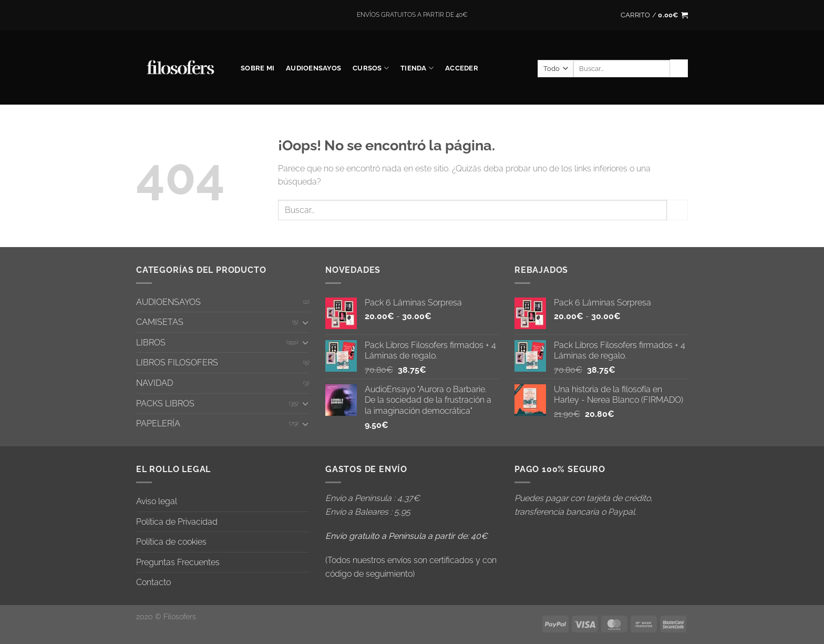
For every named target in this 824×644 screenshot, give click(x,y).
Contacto (153, 582)
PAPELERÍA (158, 423)
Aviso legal (157, 501)
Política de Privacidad (177, 522)
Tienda (417, 68)
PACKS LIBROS (165, 403)
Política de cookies (171, 542)
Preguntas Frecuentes (178, 562)
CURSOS (371, 68)
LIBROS (151, 343)
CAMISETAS (160, 322)
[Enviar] (679, 68)
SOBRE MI (257, 68)
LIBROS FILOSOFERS (177, 362)
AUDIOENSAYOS (313, 68)
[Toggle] (305, 322)
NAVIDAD (154, 383)
